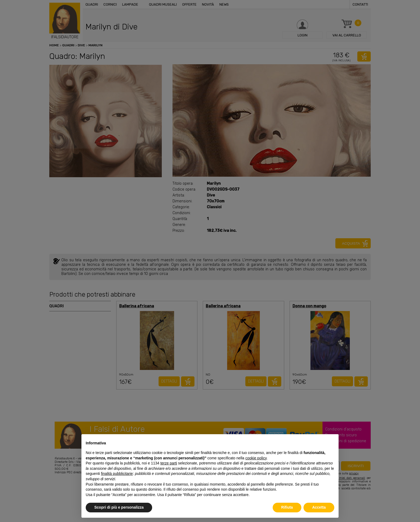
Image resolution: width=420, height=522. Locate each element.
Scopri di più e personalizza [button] (119, 507)
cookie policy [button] (256, 458)
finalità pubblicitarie (117, 474)
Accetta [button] (319, 507)
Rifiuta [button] (287, 507)
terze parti (169, 463)
